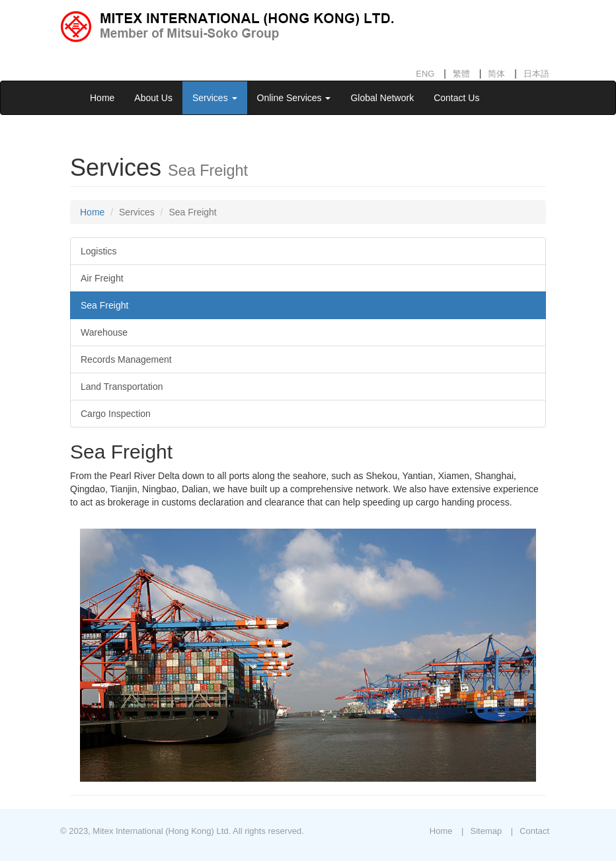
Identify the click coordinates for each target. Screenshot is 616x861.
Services (215, 98)
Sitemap (486, 831)
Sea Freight (104, 305)
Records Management (126, 359)
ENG (425, 74)
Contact (534, 831)
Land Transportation (122, 387)
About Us (153, 98)
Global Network (382, 98)
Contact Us (456, 98)
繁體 (461, 74)
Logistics (98, 251)
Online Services (294, 98)
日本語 (536, 74)
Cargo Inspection (116, 414)
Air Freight (102, 278)
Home (102, 98)
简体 (496, 74)
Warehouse (104, 332)
